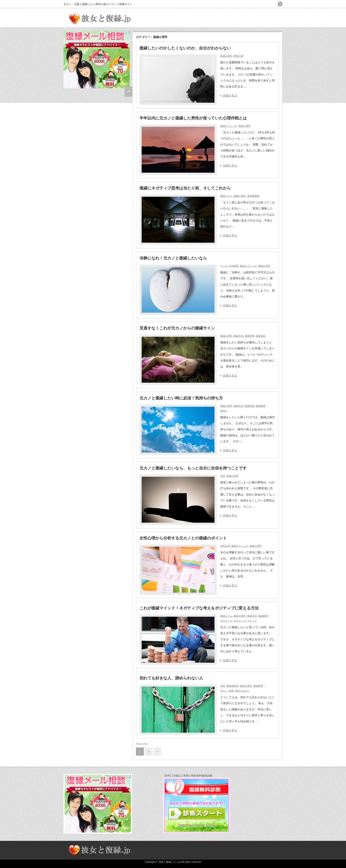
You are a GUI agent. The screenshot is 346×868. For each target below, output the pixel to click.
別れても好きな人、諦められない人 (171, 678)
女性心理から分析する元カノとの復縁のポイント (183, 538)
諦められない (242, 691)
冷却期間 (234, 266)
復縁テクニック (229, 126)
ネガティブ (226, 621)
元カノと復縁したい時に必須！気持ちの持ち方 (181, 398)
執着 (231, 691)
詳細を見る (230, 95)
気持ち (224, 411)
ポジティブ (240, 621)
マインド (252, 621)
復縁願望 (261, 406)
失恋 (223, 476)
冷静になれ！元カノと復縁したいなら (173, 258)
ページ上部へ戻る (129, 92)
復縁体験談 (232, 686)
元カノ (224, 691)
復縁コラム (226, 196)
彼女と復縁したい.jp (170, 862)
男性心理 (239, 56)
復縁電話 (261, 336)
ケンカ (224, 266)
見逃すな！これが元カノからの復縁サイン (177, 328)
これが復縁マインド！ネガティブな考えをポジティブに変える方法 (199, 608)
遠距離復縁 (253, 196)
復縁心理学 (226, 56)
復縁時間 (250, 336)
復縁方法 (239, 336)
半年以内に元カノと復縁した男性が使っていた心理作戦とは (195, 118)
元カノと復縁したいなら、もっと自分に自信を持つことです (193, 468)
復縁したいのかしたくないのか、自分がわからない (185, 48)
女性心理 (225, 546)
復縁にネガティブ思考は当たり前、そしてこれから (185, 188)
